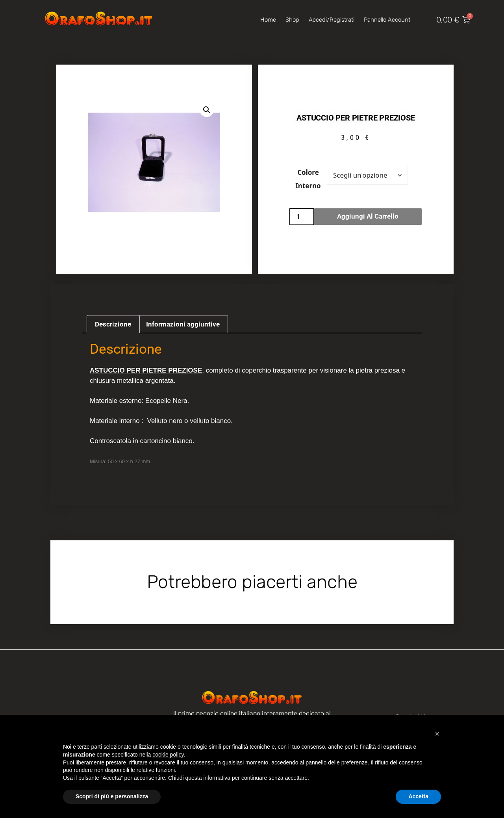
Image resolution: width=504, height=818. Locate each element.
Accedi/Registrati (332, 20)
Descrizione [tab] (113, 324)
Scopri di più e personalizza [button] (112, 796)
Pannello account (387, 20)
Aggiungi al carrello (368, 216)
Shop (292, 20)
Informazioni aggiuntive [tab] (183, 324)
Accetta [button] (418, 796)
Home (268, 20)
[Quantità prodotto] (302, 217)
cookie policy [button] (168, 755)
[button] (207, 110)
